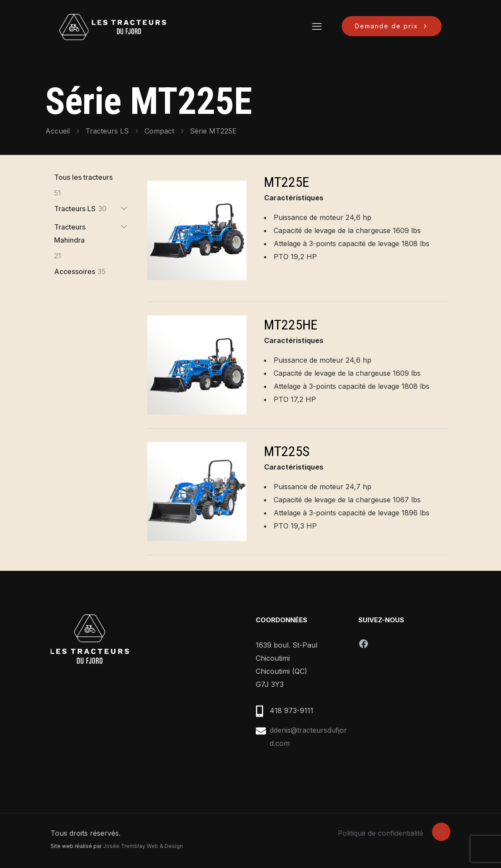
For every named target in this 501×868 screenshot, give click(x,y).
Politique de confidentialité (381, 833)
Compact (159, 131)
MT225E (287, 182)
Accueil (58, 131)
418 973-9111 (292, 710)
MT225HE (291, 325)
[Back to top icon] (441, 832)
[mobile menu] (317, 26)
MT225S (287, 451)
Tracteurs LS (107, 131)
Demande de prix (392, 26)
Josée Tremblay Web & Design (143, 846)
